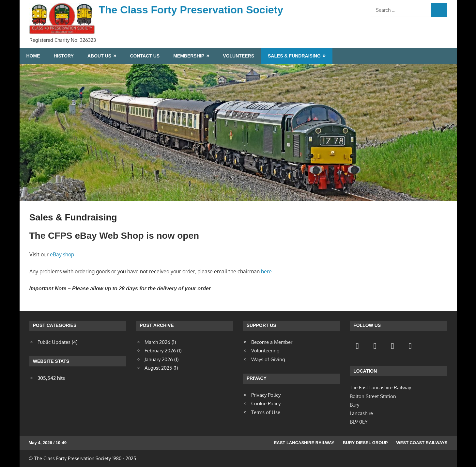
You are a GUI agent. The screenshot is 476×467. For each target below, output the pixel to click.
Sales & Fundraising (294, 56)
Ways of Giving (268, 359)
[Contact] (392, 346)
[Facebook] (357, 346)
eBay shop (62, 254)
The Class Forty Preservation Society (191, 10)
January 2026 (159, 359)
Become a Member (272, 342)
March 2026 (157, 342)
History (64, 56)
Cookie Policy (266, 403)
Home (33, 56)
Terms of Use (266, 412)
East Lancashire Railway (304, 443)
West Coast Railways (422, 443)
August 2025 (158, 368)
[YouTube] (410, 346)
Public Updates (54, 342)
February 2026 (160, 351)
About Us (99, 56)
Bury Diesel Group (365, 443)
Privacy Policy (266, 395)
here (266, 271)
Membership (189, 56)
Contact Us (145, 56)
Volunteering (265, 351)
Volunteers (238, 56)
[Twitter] (375, 346)
